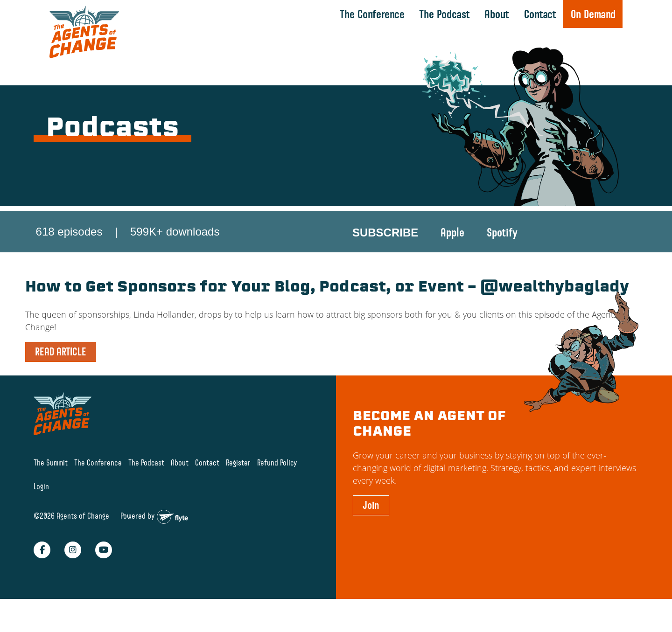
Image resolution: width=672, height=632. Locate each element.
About (496, 14)
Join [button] (371, 531)
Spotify (502, 234)
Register (238, 489)
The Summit (51, 489)
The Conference (371, 14)
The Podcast (444, 14)
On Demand (592, 14)
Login (41, 512)
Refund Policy (277, 489)
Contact (539, 14)
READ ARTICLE (61, 378)
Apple (452, 234)
